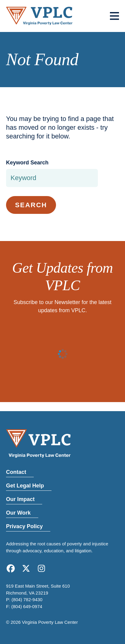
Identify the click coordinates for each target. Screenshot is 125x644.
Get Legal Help (25, 486)
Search (31, 205)
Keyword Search (27, 163)
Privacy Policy (24, 526)
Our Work (18, 513)
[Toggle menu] (114, 16)
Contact (16, 472)
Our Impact (20, 499)
